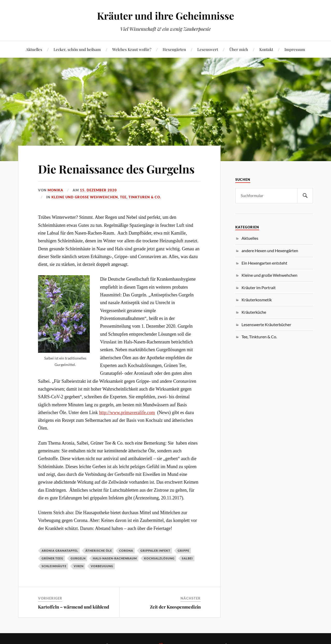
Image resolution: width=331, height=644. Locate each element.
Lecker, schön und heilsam (77, 49)
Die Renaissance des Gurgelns (116, 169)
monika (55, 190)
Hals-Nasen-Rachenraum (115, 558)
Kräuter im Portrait (259, 287)
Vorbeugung (102, 566)
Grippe (183, 551)
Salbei (187, 558)
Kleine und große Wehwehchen (85, 197)
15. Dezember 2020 (98, 190)
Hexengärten (174, 49)
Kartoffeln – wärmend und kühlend (74, 607)
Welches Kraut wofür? (132, 49)
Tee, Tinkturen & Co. (141, 197)
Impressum (295, 49)
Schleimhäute (54, 566)
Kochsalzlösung (159, 558)
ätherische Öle (99, 551)
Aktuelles (34, 49)
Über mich (239, 49)
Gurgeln (78, 558)
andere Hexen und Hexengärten (270, 250)
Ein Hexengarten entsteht (264, 263)
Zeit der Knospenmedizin (175, 607)
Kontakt (266, 49)
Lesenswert (208, 49)
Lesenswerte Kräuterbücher (266, 324)
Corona (126, 551)
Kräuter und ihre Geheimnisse (165, 16)
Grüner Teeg (52, 558)
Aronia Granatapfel (60, 551)
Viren (79, 566)
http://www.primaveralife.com (127, 413)
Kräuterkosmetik (257, 300)
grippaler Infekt (155, 551)
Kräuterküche (254, 312)
